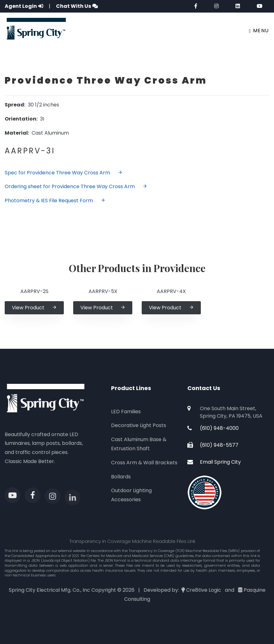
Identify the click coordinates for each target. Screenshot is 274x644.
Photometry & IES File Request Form (55, 201)
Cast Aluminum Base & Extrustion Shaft (139, 444)
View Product (34, 308)
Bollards (121, 477)
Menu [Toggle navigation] (259, 31)
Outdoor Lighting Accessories (131, 495)
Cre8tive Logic (204, 590)
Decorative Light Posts (139, 425)
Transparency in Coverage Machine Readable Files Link (132, 541)
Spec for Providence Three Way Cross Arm (64, 173)
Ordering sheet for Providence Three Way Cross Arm (76, 186)
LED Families (126, 412)
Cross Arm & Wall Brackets (144, 463)
